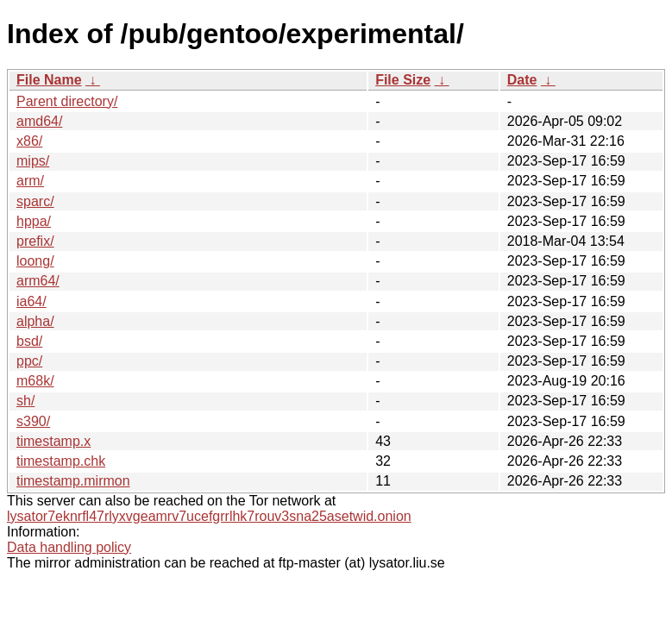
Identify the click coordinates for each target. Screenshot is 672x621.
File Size (403, 80)
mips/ (33, 161)
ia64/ (31, 301)
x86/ (29, 141)
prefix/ (35, 241)
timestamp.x (53, 441)
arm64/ (38, 281)
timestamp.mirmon (73, 481)
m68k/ (35, 381)
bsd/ (29, 341)
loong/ (35, 261)
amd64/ (39, 121)
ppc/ (29, 361)
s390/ (33, 421)
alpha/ (35, 321)
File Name (49, 80)
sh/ (25, 401)
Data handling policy (69, 547)
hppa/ (34, 221)
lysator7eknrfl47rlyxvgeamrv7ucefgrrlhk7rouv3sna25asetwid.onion (209, 516)
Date (522, 80)
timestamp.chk (61, 461)
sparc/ (35, 201)
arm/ (30, 181)
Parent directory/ (67, 101)
